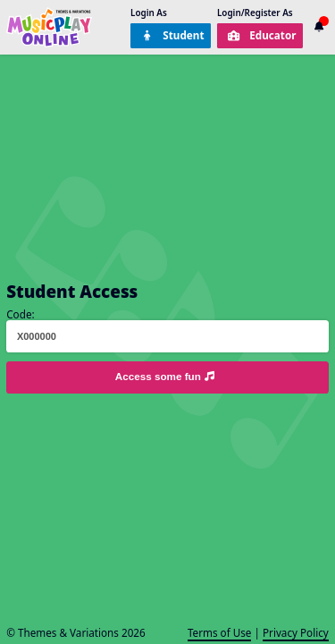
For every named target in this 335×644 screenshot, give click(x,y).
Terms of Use (220, 632)
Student (172, 35)
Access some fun (166, 376)
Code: (20, 314)
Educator (262, 35)
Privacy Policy (296, 632)
